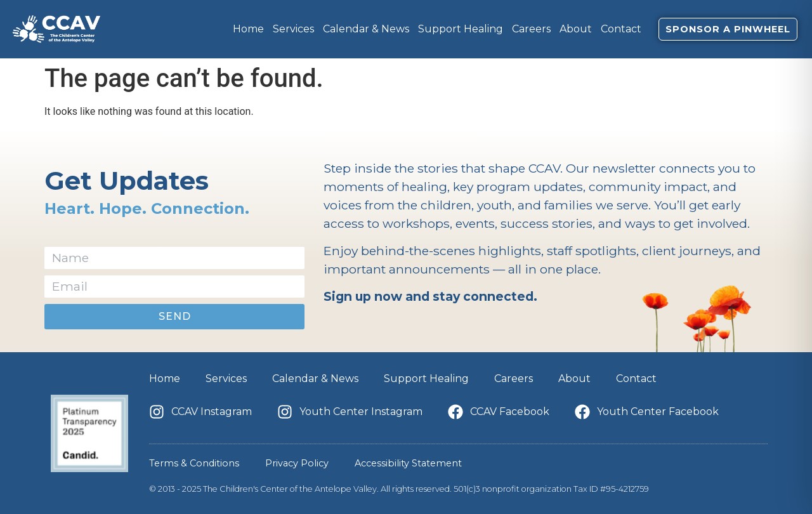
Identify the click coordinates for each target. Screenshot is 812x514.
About (576, 29)
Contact (621, 29)
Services (293, 29)
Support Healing (461, 29)
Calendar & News (366, 29)
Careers (531, 29)
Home (248, 29)
